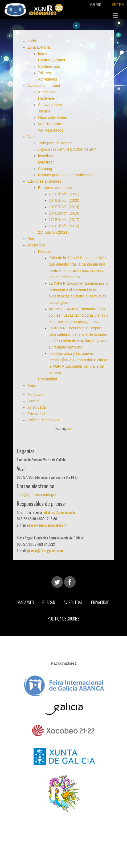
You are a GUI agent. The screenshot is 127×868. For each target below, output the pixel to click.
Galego (96, 4)
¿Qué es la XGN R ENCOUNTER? (67, 149)
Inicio (32, 41)
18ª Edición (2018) (64, 213)
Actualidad (36, 245)
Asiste (32, 137)
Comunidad (48, 379)
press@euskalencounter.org (47, 525)
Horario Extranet (52, 60)
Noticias (45, 251)
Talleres (44, 73)
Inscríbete (46, 156)
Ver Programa (50, 124)
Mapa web (36, 395)
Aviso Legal (37, 407)
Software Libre (50, 105)
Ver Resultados (51, 130)
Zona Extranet (39, 47)
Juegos (44, 111)
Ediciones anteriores (44, 181)
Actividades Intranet (44, 86)
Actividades (48, 79)
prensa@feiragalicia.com (45, 550)
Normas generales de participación (67, 175)
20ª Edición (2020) (64, 200)
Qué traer (46, 162)
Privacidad (36, 414)
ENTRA (118, 5)
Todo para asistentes (55, 143)
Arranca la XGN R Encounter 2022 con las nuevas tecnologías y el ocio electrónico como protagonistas (79, 315)
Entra (32, 385)
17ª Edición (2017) (64, 220)
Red (31, 239)
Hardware (46, 98)
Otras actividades (52, 118)
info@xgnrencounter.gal (36, 495)
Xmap (69, 429)
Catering (45, 169)
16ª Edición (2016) (64, 226)
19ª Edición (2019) (64, 207)
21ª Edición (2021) (64, 194)
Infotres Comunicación (59, 512)
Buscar (33, 401)
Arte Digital (47, 92)
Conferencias (49, 66)
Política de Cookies (43, 420)
